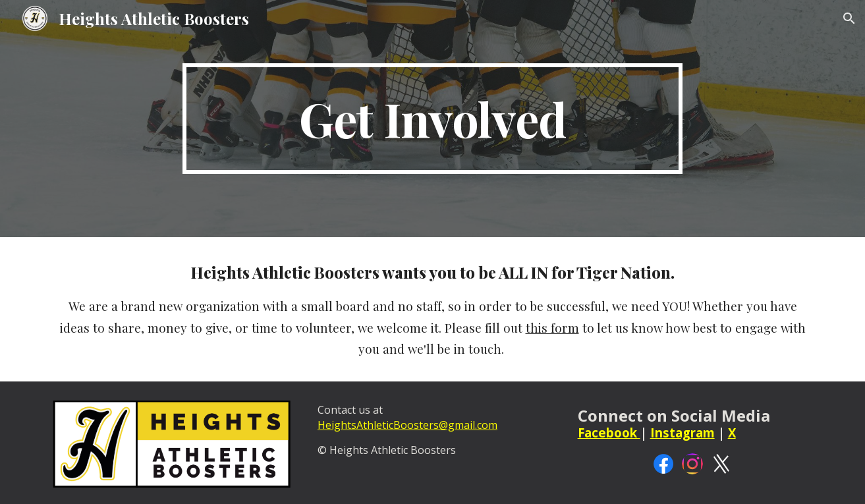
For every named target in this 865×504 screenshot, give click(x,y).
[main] (433, 119)
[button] (849, 18)
